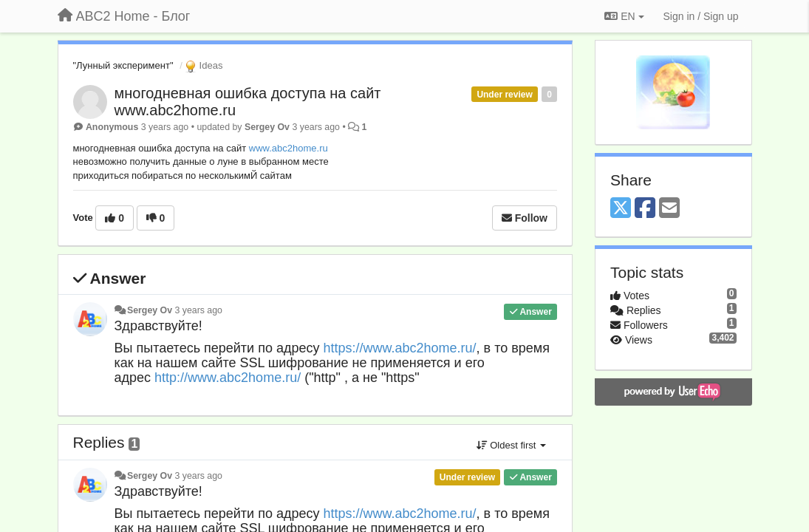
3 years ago (198, 310)
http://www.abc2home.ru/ (228, 378)
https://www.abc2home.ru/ (399, 348)
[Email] (669, 209)
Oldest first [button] (511, 445)
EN (624, 16)
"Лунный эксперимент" (123, 65)
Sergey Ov (267, 127)
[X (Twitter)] (621, 209)
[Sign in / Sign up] (701, 16)
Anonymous (112, 127)
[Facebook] (645, 209)
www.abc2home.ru (289, 148)
